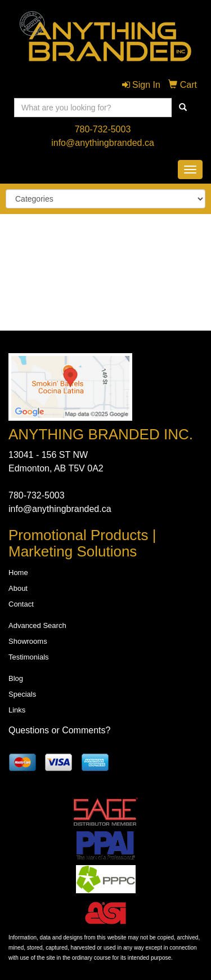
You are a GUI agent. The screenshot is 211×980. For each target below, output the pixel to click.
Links (17, 710)
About (18, 588)
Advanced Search (37, 625)
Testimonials (29, 657)
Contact (21, 604)
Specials (22, 694)
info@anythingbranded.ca (103, 143)
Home (18, 573)
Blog (16, 678)
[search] (183, 108)
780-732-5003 (103, 129)
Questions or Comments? (59, 730)
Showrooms (28, 641)
